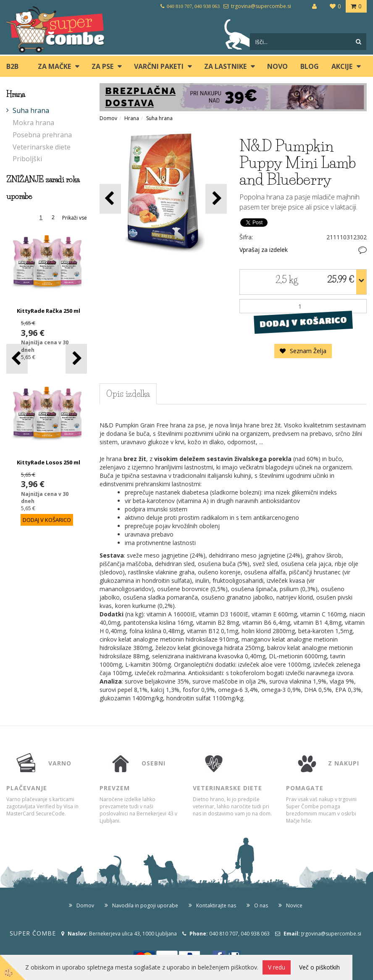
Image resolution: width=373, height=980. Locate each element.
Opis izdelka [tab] (128, 394)
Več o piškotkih (319, 967)
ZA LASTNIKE (225, 66)
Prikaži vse (75, 218)
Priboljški (27, 159)
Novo (277, 66)
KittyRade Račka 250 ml (49, 311)
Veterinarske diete (42, 147)
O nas (261, 905)
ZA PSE (102, 66)
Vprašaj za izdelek (264, 250)
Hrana (132, 118)
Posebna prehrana (42, 135)
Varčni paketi (159, 66)
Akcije (342, 66)
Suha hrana (31, 110)
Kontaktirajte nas (216, 905)
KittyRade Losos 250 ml (49, 462)
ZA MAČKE (54, 66)
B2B (12, 66)
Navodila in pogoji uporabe (145, 905)
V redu (277, 967)
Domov (108, 118)
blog (310, 66)
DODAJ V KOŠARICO (303, 322)
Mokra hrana (33, 123)
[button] (76, 359)
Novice (294, 905)
